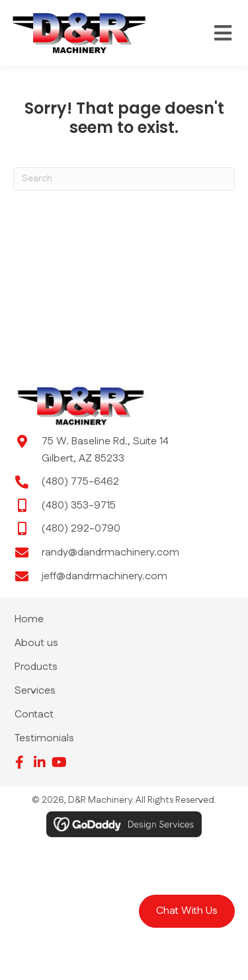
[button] (187, 911)
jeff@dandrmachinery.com (104, 576)
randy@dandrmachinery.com (110, 552)
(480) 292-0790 (81, 529)
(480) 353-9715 (79, 506)
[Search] (124, 179)
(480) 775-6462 (80, 482)
